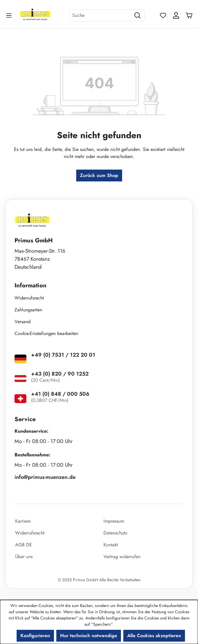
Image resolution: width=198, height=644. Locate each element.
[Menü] (9, 15)
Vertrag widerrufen (122, 557)
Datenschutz (115, 533)
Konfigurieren (35, 636)
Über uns (24, 557)
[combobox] (100, 15)
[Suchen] (138, 15)
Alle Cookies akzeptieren (154, 636)
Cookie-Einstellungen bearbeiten (46, 333)
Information (31, 285)
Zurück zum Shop (99, 175)
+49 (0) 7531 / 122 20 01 (63, 355)
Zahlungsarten (28, 310)
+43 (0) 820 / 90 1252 (60, 374)
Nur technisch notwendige (89, 636)
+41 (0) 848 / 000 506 (60, 394)
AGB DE (24, 545)
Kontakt (111, 545)
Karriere (23, 521)
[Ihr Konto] (176, 15)
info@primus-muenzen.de (45, 477)
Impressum (114, 521)
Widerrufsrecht (29, 298)
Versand (23, 322)
